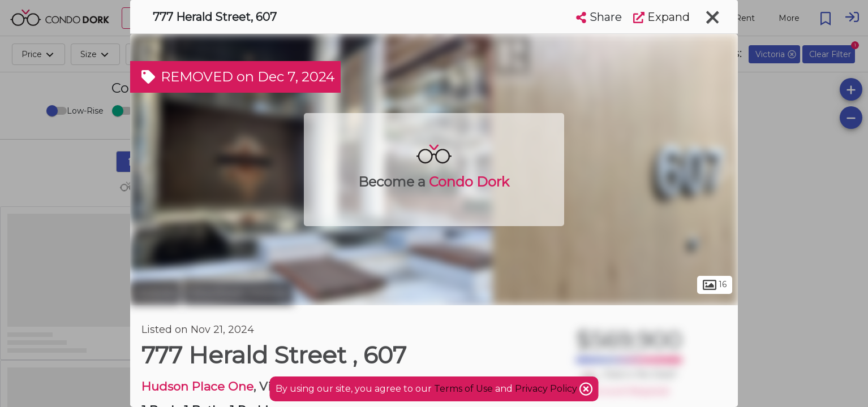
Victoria (155, 293)
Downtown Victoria (238, 293)
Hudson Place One (197, 386)
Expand (661, 17)
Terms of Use (463, 389)
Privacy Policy (547, 389)
